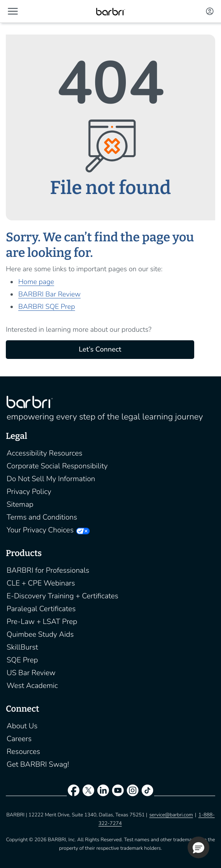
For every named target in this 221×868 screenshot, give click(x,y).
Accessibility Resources (44, 453)
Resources (23, 752)
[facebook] (73, 792)
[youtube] (118, 792)
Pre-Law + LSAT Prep (42, 622)
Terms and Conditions (42, 517)
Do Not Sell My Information (51, 479)
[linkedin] (103, 792)
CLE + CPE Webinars (41, 583)
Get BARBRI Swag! (38, 764)
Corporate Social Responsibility (57, 466)
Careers (19, 739)
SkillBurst (22, 647)
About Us (22, 726)
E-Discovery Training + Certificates (63, 596)
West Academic (32, 686)
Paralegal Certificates (41, 609)
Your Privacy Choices (40, 530)
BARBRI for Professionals (48, 570)
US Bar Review (31, 673)
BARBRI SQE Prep (47, 307)
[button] (13, 11)
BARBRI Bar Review (50, 295)
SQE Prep (22, 660)
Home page (36, 282)
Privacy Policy (29, 492)
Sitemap (20, 504)
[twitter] (88, 792)
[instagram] (133, 792)
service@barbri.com (171, 815)
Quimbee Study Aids (40, 634)
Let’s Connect (100, 350)
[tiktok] (148, 792)
